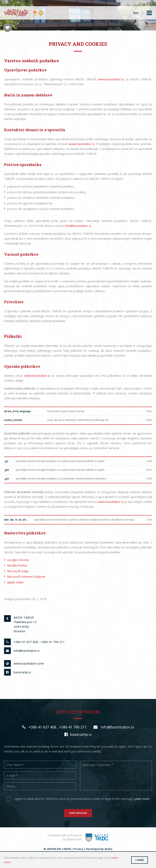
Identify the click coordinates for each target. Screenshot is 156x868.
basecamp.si (22, 672)
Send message (78, 813)
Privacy (78, 849)
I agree (140, 860)
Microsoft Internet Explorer (26, 576)
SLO (136, 13)
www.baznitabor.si (111, 79)
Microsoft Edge (18, 571)
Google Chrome (18, 560)
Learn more (142, 799)
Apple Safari (15, 582)
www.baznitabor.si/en (29, 663)
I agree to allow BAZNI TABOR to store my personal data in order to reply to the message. (82, 799)
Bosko (109, 849)
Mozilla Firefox (17, 565)
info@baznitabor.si (78, 226)
